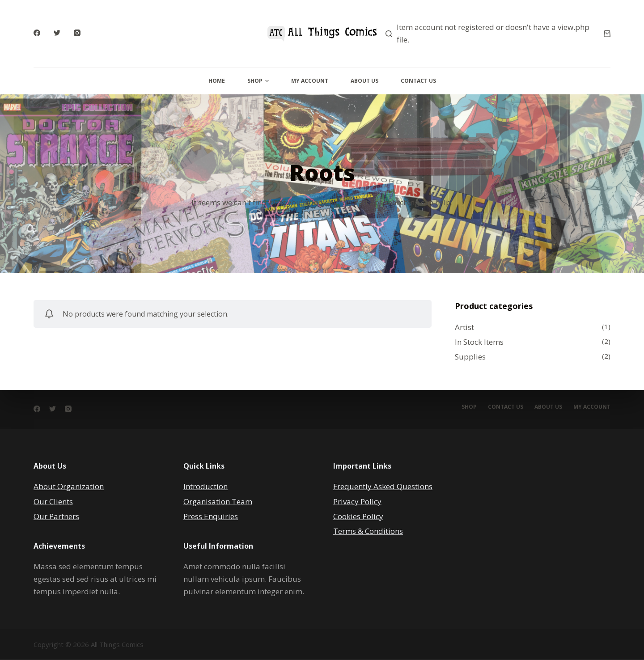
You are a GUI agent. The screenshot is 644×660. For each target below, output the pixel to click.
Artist (464, 327)
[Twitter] (57, 33)
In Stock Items (479, 342)
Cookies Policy (358, 516)
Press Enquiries (211, 516)
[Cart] (607, 34)
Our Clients (53, 501)
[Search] (389, 34)
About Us (364, 81)
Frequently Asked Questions (383, 486)
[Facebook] (37, 33)
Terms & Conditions (368, 531)
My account (592, 407)
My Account (310, 81)
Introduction (205, 486)
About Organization (69, 486)
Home (217, 81)
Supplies (470, 357)
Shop (258, 81)
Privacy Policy (357, 501)
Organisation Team (218, 501)
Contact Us (418, 81)
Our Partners (56, 516)
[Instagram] (77, 33)
